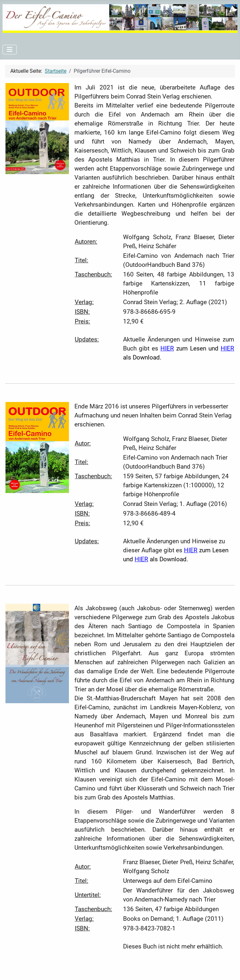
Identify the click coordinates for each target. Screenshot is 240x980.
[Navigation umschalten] (10, 50)
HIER (167, 349)
